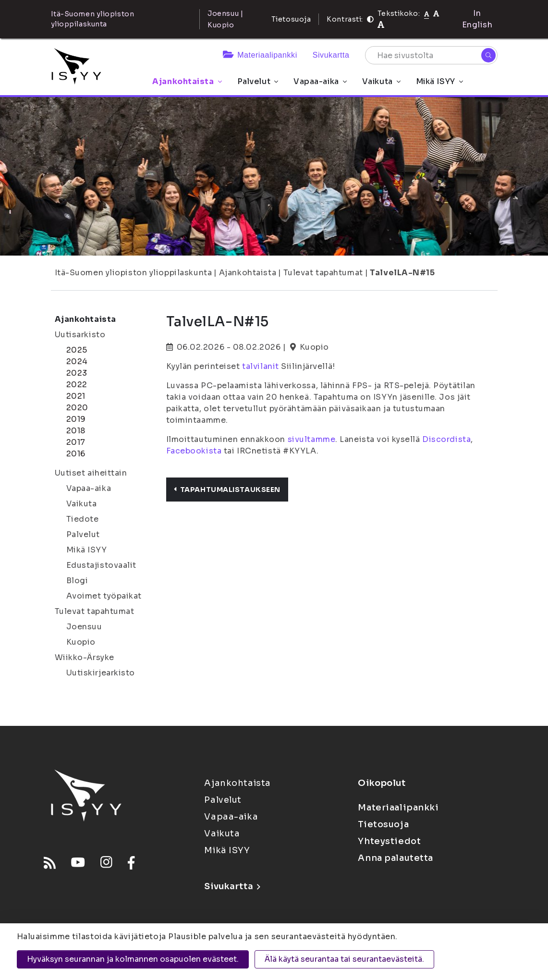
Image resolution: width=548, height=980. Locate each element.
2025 (77, 350)
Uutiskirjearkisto (101, 673)
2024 (77, 361)
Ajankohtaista (187, 81)
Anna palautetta (395, 858)
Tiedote (83, 519)
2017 (76, 442)
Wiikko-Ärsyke (85, 657)
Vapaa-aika (320, 81)
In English (477, 19)
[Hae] (488, 55)
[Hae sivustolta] (431, 55)
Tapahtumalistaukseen (227, 490)
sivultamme (312, 439)
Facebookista (194, 451)
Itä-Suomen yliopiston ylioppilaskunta (134, 273)
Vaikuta (381, 81)
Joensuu (84, 627)
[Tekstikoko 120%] (381, 25)
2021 (76, 396)
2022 (77, 385)
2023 (77, 373)
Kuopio (81, 642)
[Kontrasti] (370, 19)
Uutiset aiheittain (91, 473)
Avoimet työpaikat (104, 596)
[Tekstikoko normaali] (427, 13)
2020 (77, 408)
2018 (76, 431)
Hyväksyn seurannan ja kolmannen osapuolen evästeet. (133, 959)
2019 (76, 419)
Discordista (446, 439)
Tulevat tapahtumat (323, 273)
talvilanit (261, 366)
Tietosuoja (291, 19)
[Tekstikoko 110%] (436, 13)
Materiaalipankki (260, 55)
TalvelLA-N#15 (402, 273)
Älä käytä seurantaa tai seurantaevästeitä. (344, 959)
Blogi (77, 581)
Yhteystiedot (389, 841)
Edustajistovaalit (102, 565)
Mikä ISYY (439, 81)
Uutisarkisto (80, 335)
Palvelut (258, 81)
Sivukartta (331, 55)
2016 (76, 454)
